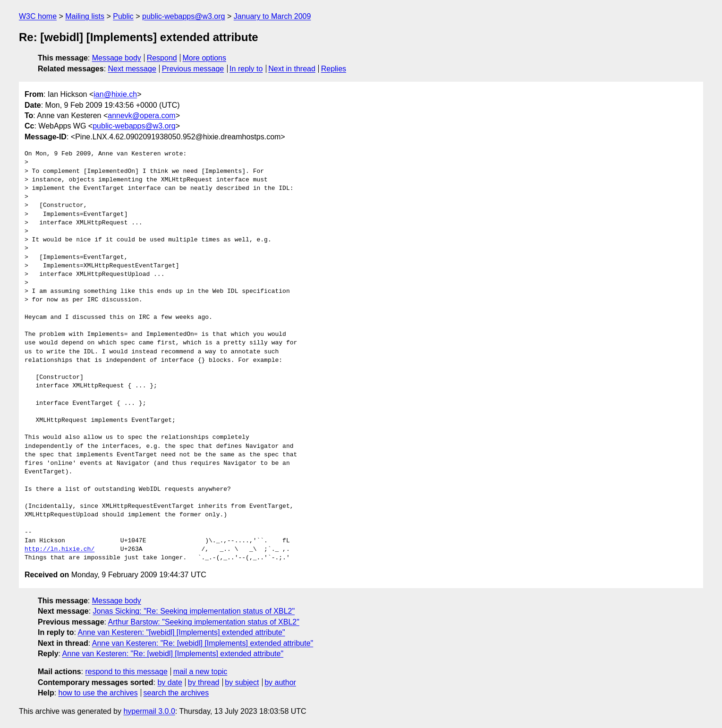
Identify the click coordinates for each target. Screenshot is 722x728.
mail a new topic (200, 672)
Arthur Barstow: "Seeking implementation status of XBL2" (204, 622)
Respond (162, 58)
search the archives (176, 693)
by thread (204, 682)
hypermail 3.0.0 (149, 711)
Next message (132, 69)
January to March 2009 (272, 16)
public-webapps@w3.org (183, 16)
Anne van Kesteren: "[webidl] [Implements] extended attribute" (181, 632)
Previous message (193, 69)
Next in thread (292, 69)
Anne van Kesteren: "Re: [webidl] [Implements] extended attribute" (203, 643)
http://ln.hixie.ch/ (59, 549)
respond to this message (126, 672)
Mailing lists (85, 16)
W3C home (38, 16)
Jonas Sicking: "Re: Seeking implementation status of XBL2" (194, 611)
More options (205, 58)
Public (123, 16)
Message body (117, 58)
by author (280, 682)
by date (170, 682)
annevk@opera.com (141, 116)
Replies (334, 69)
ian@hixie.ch (115, 94)
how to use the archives (98, 693)
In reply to (246, 69)
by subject (242, 682)
